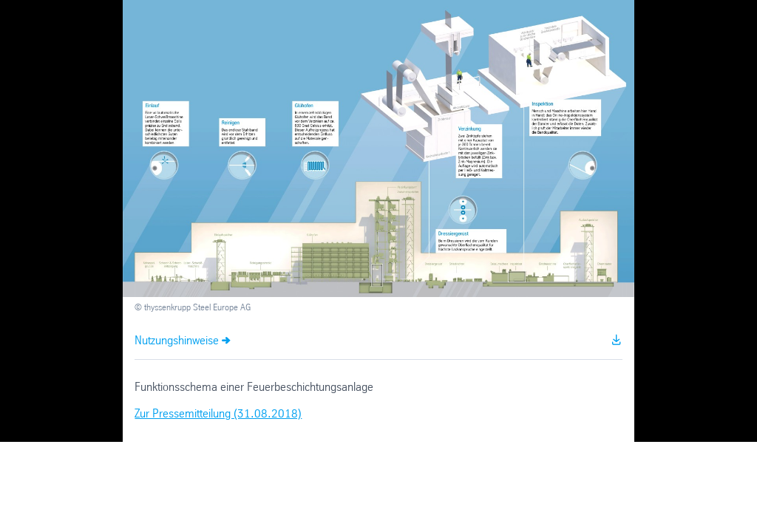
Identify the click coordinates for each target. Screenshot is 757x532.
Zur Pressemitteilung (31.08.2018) (218, 414)
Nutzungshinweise (177, 341)
